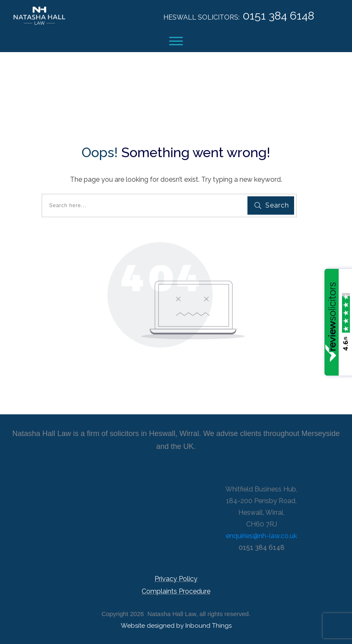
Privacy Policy (176, 579)
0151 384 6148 (278, 16)
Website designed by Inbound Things (176, 626)
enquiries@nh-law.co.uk (261, 536)
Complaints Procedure (176, 591)
